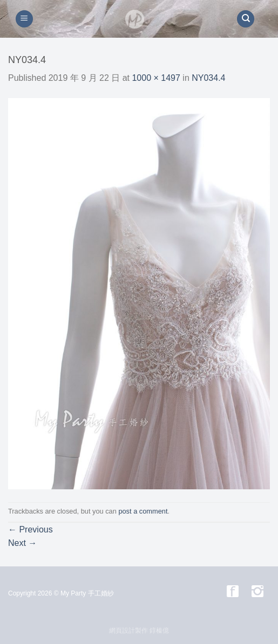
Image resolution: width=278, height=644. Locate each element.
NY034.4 (208, 78)
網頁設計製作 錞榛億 (139, 631)
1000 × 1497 (156, 78)
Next (22, 543)
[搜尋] (246, 19)
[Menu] (24, 19)
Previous (30, 529)
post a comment (143, 511)
